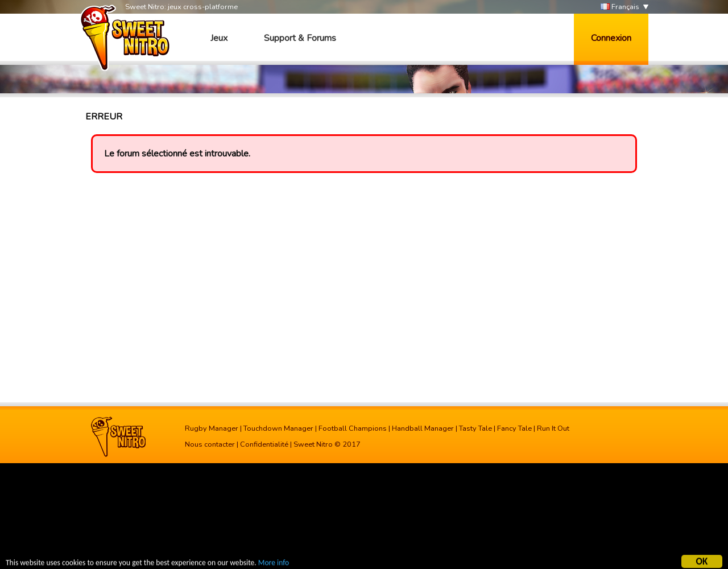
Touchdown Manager (278, 428)
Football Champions (353, 428)
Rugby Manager (212, 428)
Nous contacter (210, 444)
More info (274, 564)
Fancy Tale (514, 428)
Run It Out (553, 428)
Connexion (611, 38)
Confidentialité (264, 444)
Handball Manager (423, 428)
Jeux (219, 38)
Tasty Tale (475, 428)
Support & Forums (300, 38)
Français (620, 7)
